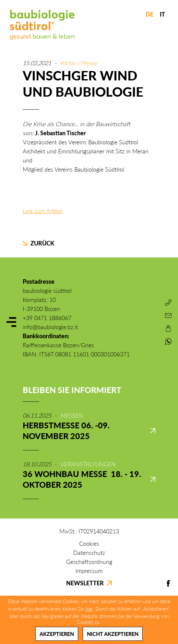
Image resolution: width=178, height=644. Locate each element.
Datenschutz (89, 553)
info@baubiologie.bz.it (50, 327)
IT (162, 14)
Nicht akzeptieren (113, 634)
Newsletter (89, 583)
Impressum (89, 571)
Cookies (89, 543)
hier (89, 609)
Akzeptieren (57, 634)
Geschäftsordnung (89, 562)
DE (149, 14)
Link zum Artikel (42, 211)
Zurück (39, 243)
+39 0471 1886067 (47, 318)
